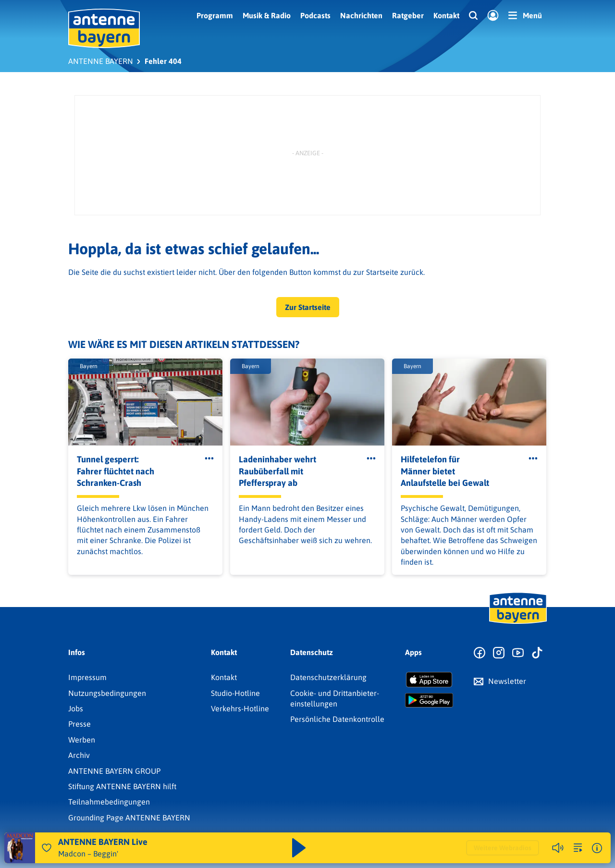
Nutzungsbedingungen (107, 693)
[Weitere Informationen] (597, 848)
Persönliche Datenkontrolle (337, 719)
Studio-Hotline (235, 693)
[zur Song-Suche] (578, 848)
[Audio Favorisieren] (47, 848)
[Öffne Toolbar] (209, 459)
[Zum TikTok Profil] (537, 653)
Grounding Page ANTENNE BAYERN (129, 818)
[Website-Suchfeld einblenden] (473, 16)
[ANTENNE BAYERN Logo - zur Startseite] (104, 28)
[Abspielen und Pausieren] (299, 848)
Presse (80, 724)
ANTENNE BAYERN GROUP (114, 771)
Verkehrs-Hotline (240, 708)
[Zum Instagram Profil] (499, 653)
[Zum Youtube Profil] (518, 653)
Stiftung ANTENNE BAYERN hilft (122, 786)
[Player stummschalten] (558, 848)
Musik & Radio (267, 15)
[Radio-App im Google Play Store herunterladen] (429, 700)
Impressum (87, 677)
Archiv (79, 755)
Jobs (76, 708)
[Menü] (525, 15)
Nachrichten (361, 15)
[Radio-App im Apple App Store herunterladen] (429, 680)
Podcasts (315, 15)
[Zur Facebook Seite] (480, 653)
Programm (215, 15)
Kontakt (446, 15)
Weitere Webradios (503, 848)
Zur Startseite (308, 307)
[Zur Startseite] (518, 623)
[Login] (493, 16)
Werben (82, 740)
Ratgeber (408, 15)
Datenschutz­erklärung (328, 677)
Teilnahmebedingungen (109, 802)
